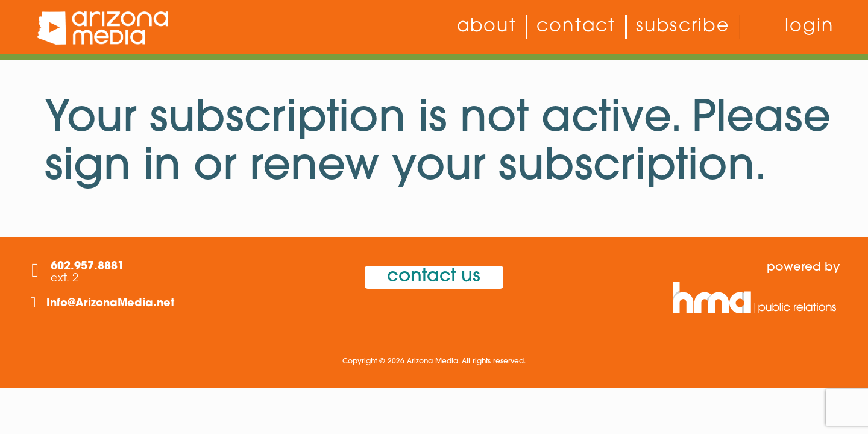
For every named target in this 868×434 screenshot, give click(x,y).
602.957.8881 (87, 267)
